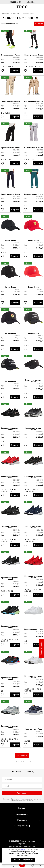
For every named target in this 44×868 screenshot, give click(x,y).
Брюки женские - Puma (34, 101)
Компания (22, 820)
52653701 (16, 57)
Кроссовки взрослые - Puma (10, 429)
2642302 (40, 289)
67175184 (40, 104)
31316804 (16, 730)
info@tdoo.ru (32, 2)
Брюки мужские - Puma (10, 101)
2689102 (17, 336)
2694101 (17, 384)
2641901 (17, 243)
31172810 (16, 432)
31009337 (16, 480)
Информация (22, 814)
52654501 (40, 57)
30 (30, 762)
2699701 (40, 384)
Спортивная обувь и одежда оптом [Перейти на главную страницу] (22, 7)
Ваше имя (8, 779)
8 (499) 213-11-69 (14, 2)
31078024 (16, 630)
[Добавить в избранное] (2, 70)
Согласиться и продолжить (23, 860)
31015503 (40, 580)
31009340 (40, 480)
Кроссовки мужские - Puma (34, 429)
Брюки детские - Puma (10, 55)
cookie (23, 850)
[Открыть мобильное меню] (4, 865)
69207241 (40, 196)
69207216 (16, 196)
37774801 (40, 432)
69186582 (40, 150)
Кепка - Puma (10, 241)
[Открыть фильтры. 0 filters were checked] (39, 24)
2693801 (40, 336)
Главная (5, 14)
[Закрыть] (40, 850)
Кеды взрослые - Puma (34, 629)
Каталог (16, 14)
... (26, 762)
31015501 (16, 582)
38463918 (16, 681)
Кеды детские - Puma (34, 729)
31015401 (16, 530)
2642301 (17, 289)
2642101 (40, 243)
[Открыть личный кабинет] (40, 865)
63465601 (16, 104)
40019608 (40, 631)
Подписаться (22, 793)
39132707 (40, 731)
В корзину (15, 70)
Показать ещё (22, 755)
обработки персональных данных (22, 801)
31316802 (40, 680)
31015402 (40, 530)
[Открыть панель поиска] (12, 865)
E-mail (7, 786)
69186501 (16, 150)
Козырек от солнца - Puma (34, 381)
